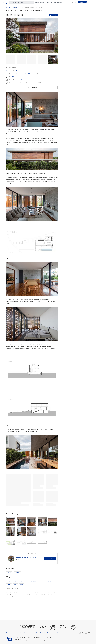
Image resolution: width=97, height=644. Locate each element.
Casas (8, 71)
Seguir (50, 559)
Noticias (59, 2)
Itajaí (15, 585)
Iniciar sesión (73, 2)
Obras (37, 2)
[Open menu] (92, 2)
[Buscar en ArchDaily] (23, 2)
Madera (9, 573)
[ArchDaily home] (5, 2)
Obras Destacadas (33, 581)
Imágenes (43, 2)
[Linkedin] (15, 15)
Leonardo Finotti (20, 80)
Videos (65, 2)
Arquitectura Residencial (47, 581)
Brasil (17, 71)
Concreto (17, 573)
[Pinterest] (22, 15)
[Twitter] (11, 15)
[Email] (18, 15)
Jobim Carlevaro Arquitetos (24, 74)
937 (13, 77)
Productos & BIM (51, 2)
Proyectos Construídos (20, 581)
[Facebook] (7, 15)
